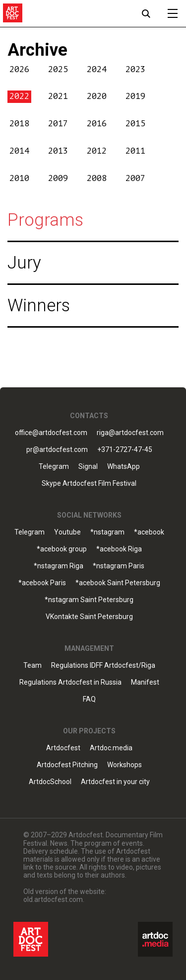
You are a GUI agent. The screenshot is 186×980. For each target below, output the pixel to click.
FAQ (89, 699)
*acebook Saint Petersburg (118, 583)
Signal (88, 467)
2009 (58, 178)
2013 (58, 151)
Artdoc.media (111, 748)
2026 (19, 69)
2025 (58, 69)
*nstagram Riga (59, 566)
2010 (19, 178)
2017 (58, 124)
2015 (135, 124)
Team (32, 666)
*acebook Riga (119, 549)
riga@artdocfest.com (130, 433)
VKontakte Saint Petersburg (89, 617)
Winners (39, 306)
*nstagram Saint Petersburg (89, 600)
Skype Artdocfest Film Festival (89, 484)
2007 (135, 178)
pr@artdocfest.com (57, 450)
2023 (135, 69)
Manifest (145, 682)
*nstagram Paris (119, 566)
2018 (19, 124)
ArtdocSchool (50, 782)
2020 (97, 96)
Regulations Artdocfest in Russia (70, 682)
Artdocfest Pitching (67, 765)
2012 (97, 151)
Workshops (124, 765)
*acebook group (62, 549)
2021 (58, 96)
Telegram (54, 467)
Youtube (67, 532)
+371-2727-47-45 (125, 450)
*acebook (149, 532)
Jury (24, 263)
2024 (97, 69)
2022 (19, 96)
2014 (19, 151)
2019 (135, 96)
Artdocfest (63, 748)
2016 (97, 124)
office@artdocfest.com (51, 433)
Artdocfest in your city (115, 782)
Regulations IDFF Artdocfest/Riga (103, 666)
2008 (97, 178)
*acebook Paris (42, 583)
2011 (135, 151)
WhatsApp (124, 467)
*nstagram (107, 532)
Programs (45, 220)
